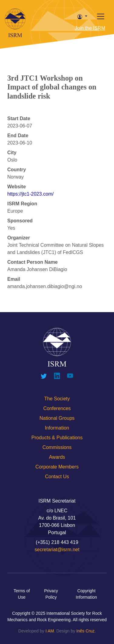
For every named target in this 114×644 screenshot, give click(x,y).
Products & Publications (57, 438)
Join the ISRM (90, 28)
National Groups (57, 418)
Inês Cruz (85, 631)
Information (57, 428)
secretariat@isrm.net (57, 550)
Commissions (57, 447)
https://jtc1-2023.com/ (30, 194)
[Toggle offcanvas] (101, 16)
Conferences (57, 408)
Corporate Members (57, 467)
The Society (57, 399)
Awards (57, 457)
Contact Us (57, 477)
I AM (50, 631)
